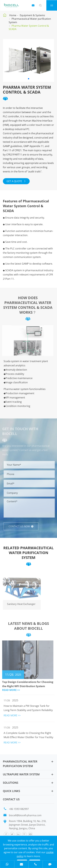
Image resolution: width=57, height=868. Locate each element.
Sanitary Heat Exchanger (20, 604)
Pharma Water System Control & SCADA (29, 27)
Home (13, 15)
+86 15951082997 (19, 809)
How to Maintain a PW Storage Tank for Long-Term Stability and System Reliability (29, 708)
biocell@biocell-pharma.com (25, 815)
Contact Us (11, 799)
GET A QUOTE (16, 181)
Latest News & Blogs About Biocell (28, 627)
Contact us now (22, 526)
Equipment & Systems (32, 15)
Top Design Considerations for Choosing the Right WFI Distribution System (27, 684)
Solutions (11, 783)
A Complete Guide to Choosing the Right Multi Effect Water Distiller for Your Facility (29, 735)
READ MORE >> (10, 690)
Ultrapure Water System (21, 774)
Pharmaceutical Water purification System (20, 764)
